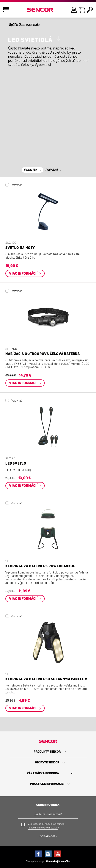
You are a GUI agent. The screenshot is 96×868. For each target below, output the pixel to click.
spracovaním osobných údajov (42, 828)
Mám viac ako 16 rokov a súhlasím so (46, 826)
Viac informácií (24, 274)
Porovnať (16, 185)
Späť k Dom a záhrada (24, 25)
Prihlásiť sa (47, 836)
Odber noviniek (48, 805)
